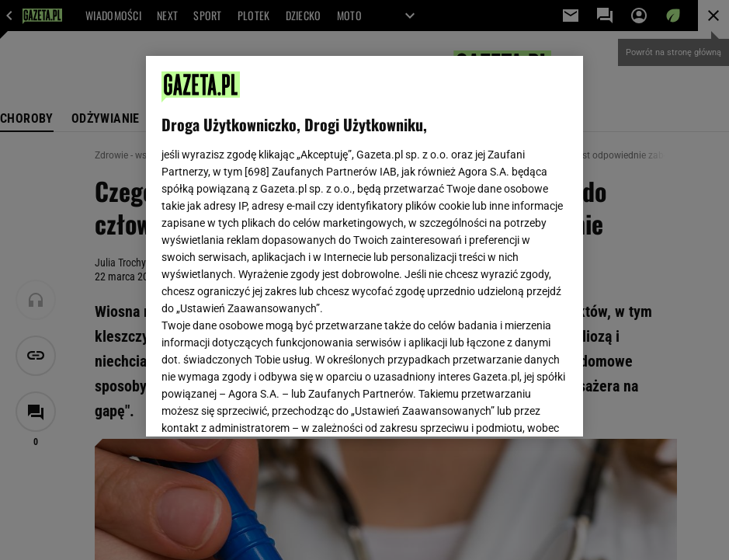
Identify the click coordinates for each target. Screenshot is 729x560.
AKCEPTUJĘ (515, 406)
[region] (364, 246)
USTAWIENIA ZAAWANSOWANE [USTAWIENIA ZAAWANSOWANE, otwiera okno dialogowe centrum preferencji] (263, 405)
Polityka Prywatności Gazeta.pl (363, 231)
